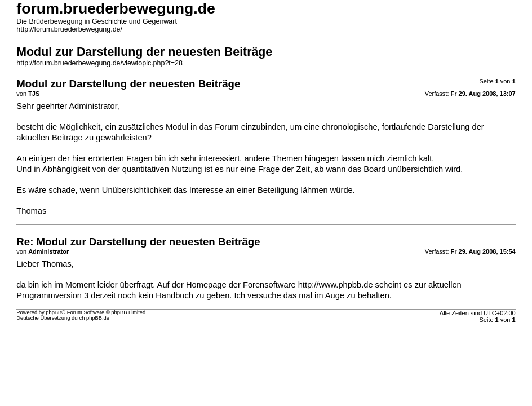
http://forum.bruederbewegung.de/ (69, 29)
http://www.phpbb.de (336, 285)
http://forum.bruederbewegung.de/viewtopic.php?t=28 (99, 63)
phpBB (54, 312)
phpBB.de (98, 318)
